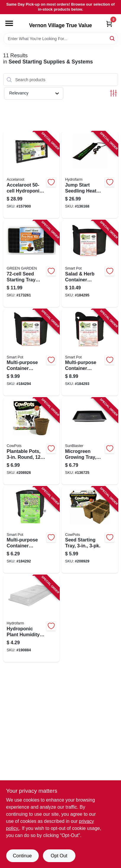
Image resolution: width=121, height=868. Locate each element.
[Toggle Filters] (113, 93)
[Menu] (9, 23)
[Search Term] (61, 39)
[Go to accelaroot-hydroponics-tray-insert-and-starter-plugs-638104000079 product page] (32, 175)
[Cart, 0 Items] (109, 24)
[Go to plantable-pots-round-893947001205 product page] (32, 441)
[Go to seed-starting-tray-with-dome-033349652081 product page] (32, 264)
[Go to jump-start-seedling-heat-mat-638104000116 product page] (90, 175)
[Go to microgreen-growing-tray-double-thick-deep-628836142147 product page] (90, 441)
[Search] (113, 38)
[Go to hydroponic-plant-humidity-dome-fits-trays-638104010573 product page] (32, 619)
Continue (22, 856)
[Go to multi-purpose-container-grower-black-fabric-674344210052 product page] (32, 353)
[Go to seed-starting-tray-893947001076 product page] (90, 530)
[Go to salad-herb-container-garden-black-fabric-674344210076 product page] (90, 264)
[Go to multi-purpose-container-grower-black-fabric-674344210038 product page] (90, 353)
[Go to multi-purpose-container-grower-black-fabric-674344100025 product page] (32, 530)
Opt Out (59, 856)
